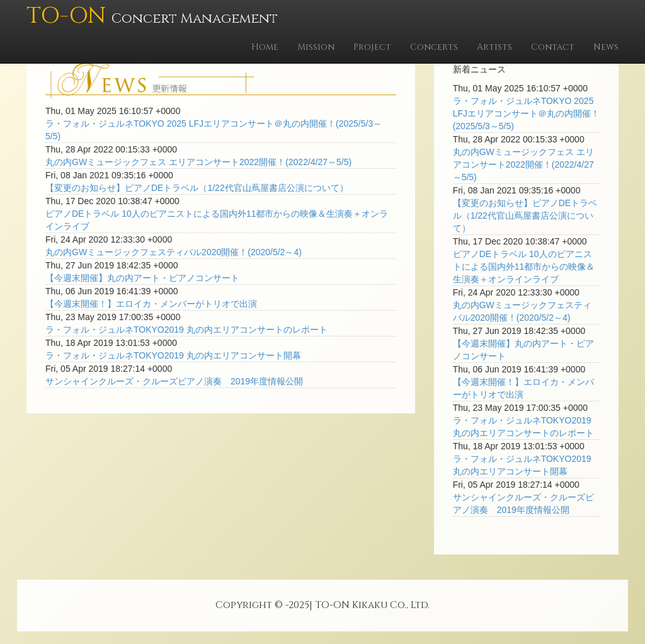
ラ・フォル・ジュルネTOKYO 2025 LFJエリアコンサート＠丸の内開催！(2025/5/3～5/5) (526, 113)
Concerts (434, 47)
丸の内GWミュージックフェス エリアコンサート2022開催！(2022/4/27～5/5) (198, 162)
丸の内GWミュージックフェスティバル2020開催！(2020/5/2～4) (174, 252)
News (606, 47)
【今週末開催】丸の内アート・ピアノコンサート (142, 278)
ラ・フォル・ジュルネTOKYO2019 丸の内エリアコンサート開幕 (173, 355)
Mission (316, 47)
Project (372, 47)
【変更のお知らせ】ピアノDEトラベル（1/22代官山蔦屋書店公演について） (197, 188)
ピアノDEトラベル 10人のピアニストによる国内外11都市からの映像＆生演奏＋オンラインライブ (524, 267)
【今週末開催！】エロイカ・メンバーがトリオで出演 (151, 304)
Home (265, 47)
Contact (553, 47)
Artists (494, 47)
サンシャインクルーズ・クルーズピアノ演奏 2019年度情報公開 (174, 381)
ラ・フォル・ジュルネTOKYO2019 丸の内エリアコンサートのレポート (186, 330)
